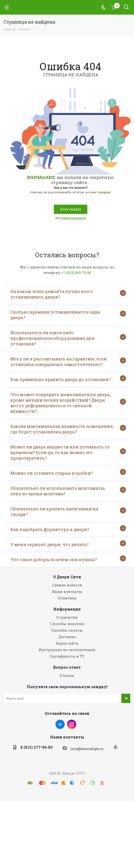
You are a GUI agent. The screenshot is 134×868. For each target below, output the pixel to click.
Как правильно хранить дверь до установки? (68, 379)
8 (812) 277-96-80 (37, 747)
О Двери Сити (67, 577)
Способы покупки (67, 624)
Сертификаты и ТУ (67, 656)
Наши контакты (67, 591)
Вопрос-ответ (67, 667)
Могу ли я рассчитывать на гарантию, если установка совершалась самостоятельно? (68, 362)
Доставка (67, 637)
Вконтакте (60, 724)
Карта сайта (67, 643)
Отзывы (67, 675)
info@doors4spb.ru (87, 749)
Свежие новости (67, 585)
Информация (67, 609)
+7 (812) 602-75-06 (76, 273)
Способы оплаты (67, 630)
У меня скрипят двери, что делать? (68, 544)
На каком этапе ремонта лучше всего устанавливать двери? (68, 294)
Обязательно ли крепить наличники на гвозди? (68, 512)
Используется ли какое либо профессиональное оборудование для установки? (68, 338)
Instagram (72, 724)
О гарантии (67, 617)
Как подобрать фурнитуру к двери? (68, 529)
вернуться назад (74, 218)
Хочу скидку (71, 209)
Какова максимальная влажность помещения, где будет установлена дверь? (68, 429)
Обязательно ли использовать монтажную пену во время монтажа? (68, 491)
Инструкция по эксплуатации (67, 650)
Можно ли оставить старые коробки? (68, 472)
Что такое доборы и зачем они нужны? (68, 559)
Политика (67, 598)
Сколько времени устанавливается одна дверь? (68, 315)
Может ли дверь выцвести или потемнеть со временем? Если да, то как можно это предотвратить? (68, 452)
